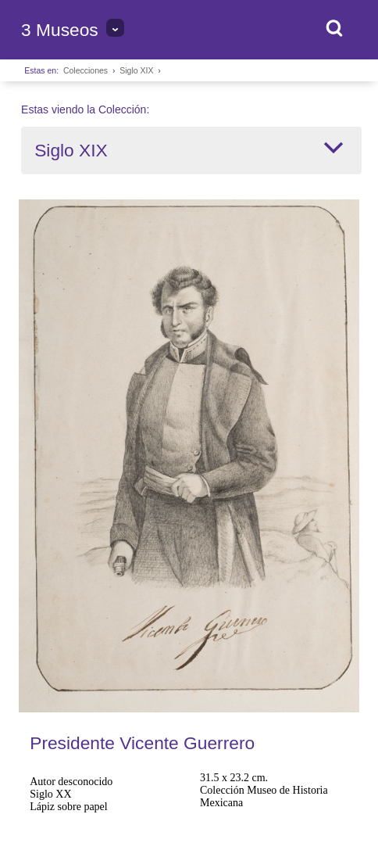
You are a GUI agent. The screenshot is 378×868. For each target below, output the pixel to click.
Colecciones (86, 70)
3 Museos (60, 30)
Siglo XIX (136, 70)
